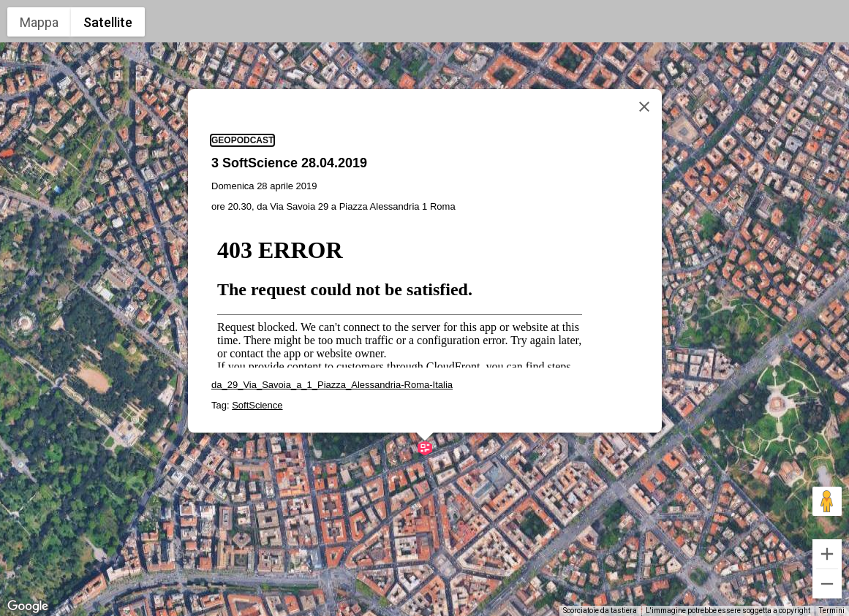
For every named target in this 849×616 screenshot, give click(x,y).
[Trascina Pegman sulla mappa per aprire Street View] (827, 501)
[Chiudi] (644, 107)
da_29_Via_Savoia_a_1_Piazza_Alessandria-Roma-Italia (332, 385)
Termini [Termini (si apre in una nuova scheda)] (832, 611)
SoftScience (257, 405)
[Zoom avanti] (827, 554)
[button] (425, 448)
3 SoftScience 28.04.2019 (289, 163)
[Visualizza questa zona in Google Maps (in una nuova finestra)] (28, 607)
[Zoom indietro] (827, 584)
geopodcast (242, 140)
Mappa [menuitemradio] (39, 22)
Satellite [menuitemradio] (108, 22)
